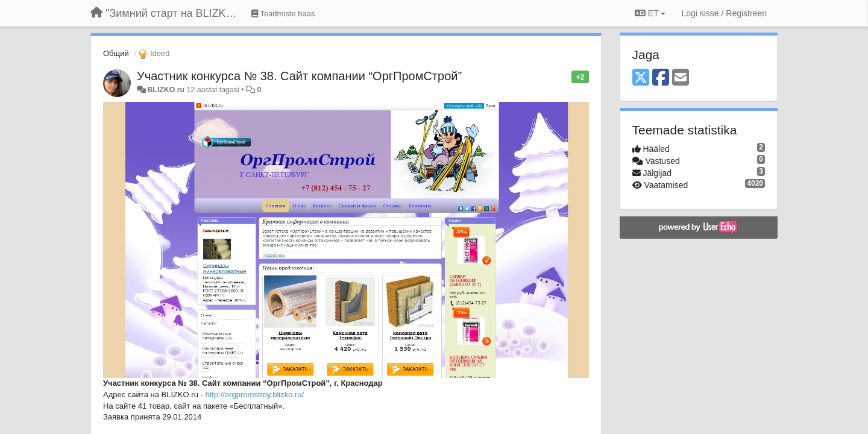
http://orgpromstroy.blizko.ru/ (254, 395)
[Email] (681, 78)
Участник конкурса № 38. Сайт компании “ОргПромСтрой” (299, 76)
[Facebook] (661, 78)
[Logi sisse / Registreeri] (724, 13)
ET (650, 13)
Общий (116, 53)
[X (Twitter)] (641, 78)
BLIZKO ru (167, 90)
